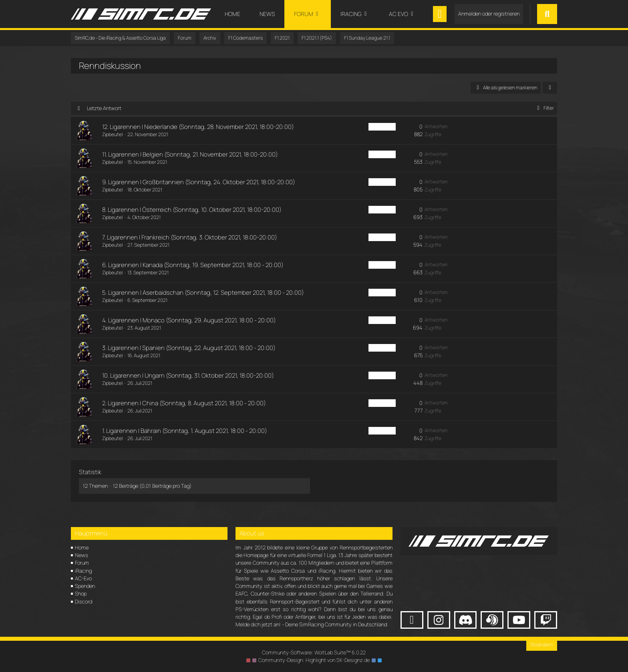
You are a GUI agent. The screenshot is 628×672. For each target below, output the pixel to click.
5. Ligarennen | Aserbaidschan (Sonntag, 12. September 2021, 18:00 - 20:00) (203, 293)
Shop (81, 594)
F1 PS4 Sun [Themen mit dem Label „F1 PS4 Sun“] (382, 127)
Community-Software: (314, 652)
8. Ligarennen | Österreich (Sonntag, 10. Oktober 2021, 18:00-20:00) (192, 210)
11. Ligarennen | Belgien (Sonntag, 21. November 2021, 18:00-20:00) (190, 154)
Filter (544, 108)
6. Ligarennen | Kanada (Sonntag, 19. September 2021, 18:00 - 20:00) (193, 265)
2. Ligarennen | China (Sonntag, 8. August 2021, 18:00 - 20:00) (184, 403)
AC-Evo (83, 578)
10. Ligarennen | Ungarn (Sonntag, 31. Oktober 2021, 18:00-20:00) (188, 375)
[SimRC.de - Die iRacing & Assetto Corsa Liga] (141, 14)
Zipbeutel (112, 134)
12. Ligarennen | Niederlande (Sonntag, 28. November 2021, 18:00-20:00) (198, 127)
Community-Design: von (314, 660)
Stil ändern (542, 645)
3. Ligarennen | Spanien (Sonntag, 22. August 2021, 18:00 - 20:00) (189, 348)
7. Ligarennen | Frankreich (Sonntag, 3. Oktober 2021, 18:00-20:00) (190, 237)
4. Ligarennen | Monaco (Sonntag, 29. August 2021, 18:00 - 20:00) (189, 320)
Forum (82, 563)
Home (82, 547)
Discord (84, 602)
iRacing (83, 571)
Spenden (85, 586)
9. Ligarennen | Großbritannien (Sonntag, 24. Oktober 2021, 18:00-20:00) (199, 182)
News (82, 555)
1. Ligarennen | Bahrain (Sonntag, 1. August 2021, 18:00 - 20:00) (185, 431)
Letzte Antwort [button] (104, 108)
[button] (550, 88)
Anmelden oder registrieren (489, 14)
